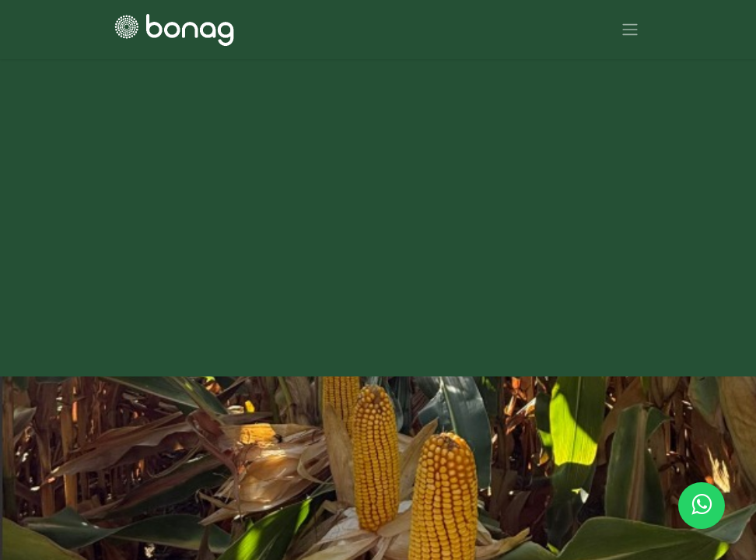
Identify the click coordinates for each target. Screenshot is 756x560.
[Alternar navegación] (630, 30)
